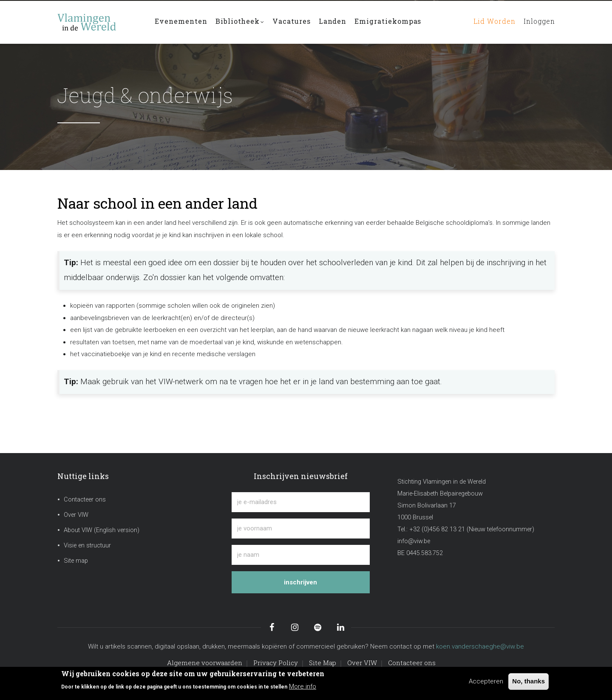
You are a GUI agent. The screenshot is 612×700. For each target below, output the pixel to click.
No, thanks (528, 681)
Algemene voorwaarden (205, 663)
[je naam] (301, 555)
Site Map (323, 663)
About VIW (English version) (102, 530)
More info (303, 686)
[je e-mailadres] (301, 502)
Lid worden (490, 22)
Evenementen (181, 22)
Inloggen (538, 22)
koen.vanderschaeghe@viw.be (480, 646)
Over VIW (76, 515)
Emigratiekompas (391, 22)
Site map (76, 561)
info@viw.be (414, 541)
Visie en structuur (87, 546)
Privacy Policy (276, 663)
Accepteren (486, 681)
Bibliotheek (241, 23)
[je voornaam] (301, 529)
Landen (335, 22)
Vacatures (293, 22)
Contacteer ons (85, 500)
